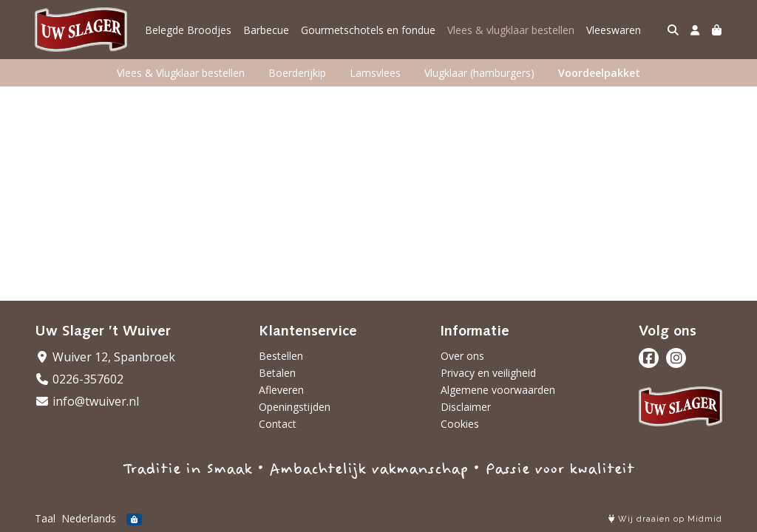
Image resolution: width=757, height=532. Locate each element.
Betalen (277, 373)
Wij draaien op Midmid (665, 519)
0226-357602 (79, 379)
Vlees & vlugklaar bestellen (511, 30)
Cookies (460, 424)
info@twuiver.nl (87, 401)
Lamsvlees (375, 73)
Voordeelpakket (599, 73)
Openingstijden (295, 407)
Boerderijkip (297, 73)
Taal (45, 518)
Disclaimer (466, 407)
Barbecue (266, 30)
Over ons (462, 356)
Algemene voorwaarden (498, 390)
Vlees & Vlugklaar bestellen (181, 73)
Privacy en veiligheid (488, 373)
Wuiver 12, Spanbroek (105, 357)
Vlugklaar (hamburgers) (479, 73)
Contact (278, 424)
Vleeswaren (614, 30)
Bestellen (281, 356)
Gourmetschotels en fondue (368, 30)
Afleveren (281, 390)
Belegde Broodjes (188, 30)
